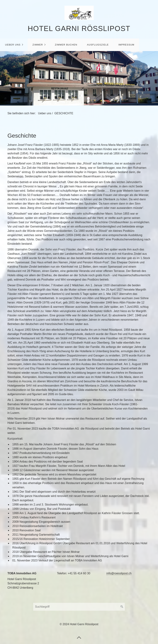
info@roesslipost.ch (119, 573)
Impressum (126, 45)
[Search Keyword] (79, 607)
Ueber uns (13, 45)
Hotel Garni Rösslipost (79, 28)
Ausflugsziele (98, 45)
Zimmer (38, 45)
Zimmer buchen (66, 45)
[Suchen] (122, 607)
